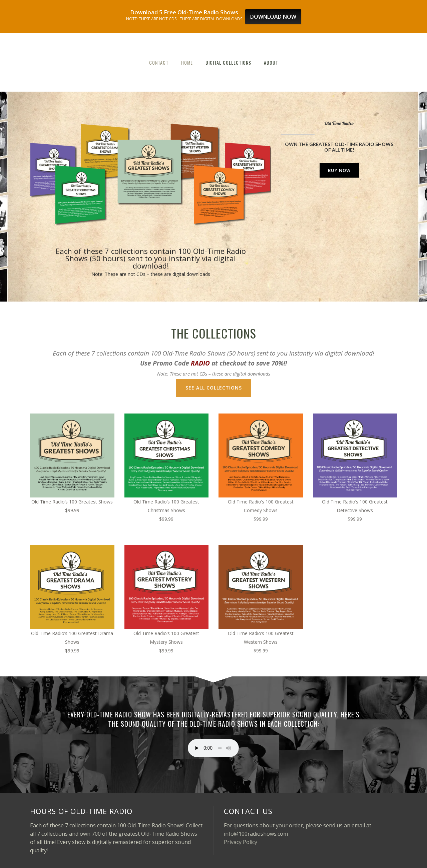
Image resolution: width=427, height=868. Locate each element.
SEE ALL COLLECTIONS (214, 388)
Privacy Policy (241, 842)
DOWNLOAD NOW (273, 17)
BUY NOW (339, 170)
